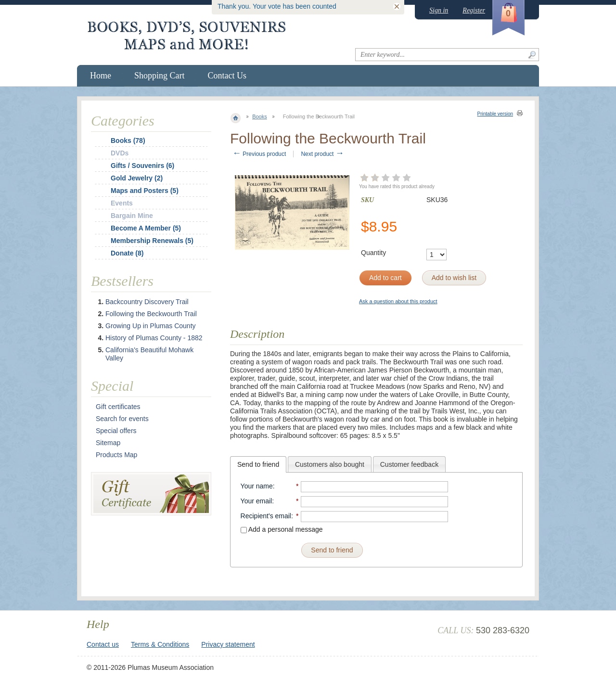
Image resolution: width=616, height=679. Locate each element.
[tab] (258, 464)
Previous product (259, 154)
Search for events (122, 419)
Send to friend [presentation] (258, 464)
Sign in (439, 10)
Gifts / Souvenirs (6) (142, 166)
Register (474, 10)
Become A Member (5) (146, 228)
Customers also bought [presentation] (330, 464)
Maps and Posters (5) (145, 191)
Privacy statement (228, 644)
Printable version (495, 114)
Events (122, 203)
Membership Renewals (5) (152, 241)
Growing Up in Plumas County (151, 326)
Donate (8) (127, 253)
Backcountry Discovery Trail (147, 302)
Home (101, 76)
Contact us (103, 644)
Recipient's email (266, 516)
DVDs (120, 153)
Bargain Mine (132, 216)
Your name (257, 486)
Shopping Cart (160, 76)
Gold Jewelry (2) (137, 178)
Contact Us (227, 76)
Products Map (116, 455)
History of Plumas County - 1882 (154, 338)
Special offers (116, 431)
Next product (322, 154)
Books (260, 116)
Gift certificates (118, 407)
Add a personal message (282, 529)
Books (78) (128, 141)
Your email (257, 501)
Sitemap (108, 443)
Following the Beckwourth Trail (151, 314)
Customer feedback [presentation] (409, 464)
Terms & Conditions (160, 644)
